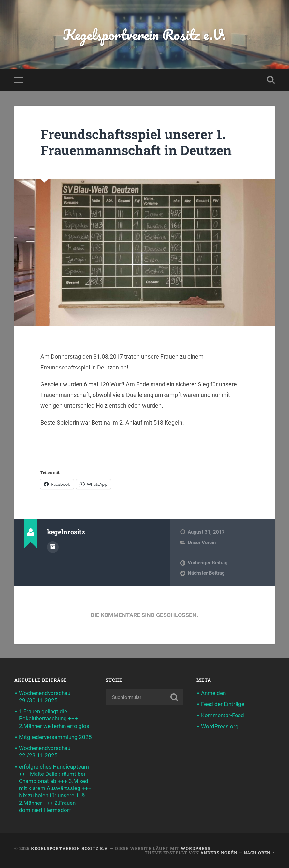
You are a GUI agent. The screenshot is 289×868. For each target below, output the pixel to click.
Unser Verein (202, 542)
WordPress (196, 848)
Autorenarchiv (53, 547)
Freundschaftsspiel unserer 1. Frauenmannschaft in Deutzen (136, 142)
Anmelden (213, 693)
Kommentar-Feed (223, 715)
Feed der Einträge (223, 704)
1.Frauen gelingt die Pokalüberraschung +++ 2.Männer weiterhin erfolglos (54, 718)
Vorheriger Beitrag (208, 563)
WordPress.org (220, 726)
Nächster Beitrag (206, 573)
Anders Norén (219, 853)
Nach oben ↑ (259, 853)
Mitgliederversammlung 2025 (55, 737)
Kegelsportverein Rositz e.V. (144, 34)
